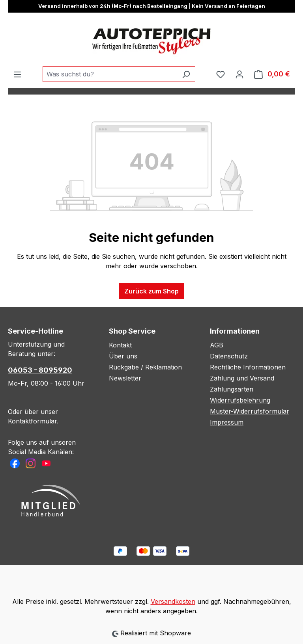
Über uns (123, 356)
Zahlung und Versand (242, 378)
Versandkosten (173, 601)
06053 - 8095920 (40, 370)
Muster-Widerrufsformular (250, 411)
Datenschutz (229, 356)
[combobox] (110, 74)
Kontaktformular (32, 421)
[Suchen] (186, 74)
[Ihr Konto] (239, 74)
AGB (217, 345)
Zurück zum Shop (151, 291)
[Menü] (17, 74)
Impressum (227, 422)
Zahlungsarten (232, 389)
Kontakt (120, 345)
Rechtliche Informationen (248, 367)
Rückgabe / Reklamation (145, 367)
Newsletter (125, 378)
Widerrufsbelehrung (240, 400)
